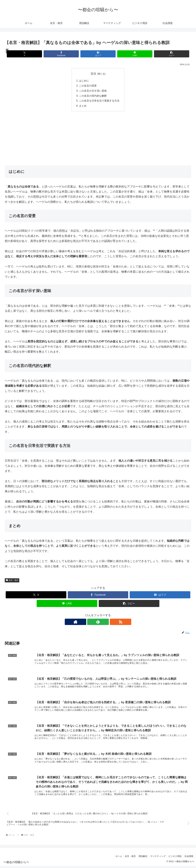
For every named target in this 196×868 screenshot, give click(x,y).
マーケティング (157, 858)
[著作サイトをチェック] (91, 622)
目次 (93, 74)
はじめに (84, 81)
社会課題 (189, 858)
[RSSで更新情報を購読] (105, 622)
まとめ (83, 106)
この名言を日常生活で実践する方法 (99, 101)
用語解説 (141, 858)
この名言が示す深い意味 (93, 91)
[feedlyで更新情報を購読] (98, 622)
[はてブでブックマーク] (98, 54)
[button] (161, 54)
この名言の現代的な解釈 (93, 96)
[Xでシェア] (35, 54)
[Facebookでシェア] (67, 54)
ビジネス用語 (174, 858)
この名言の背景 (88, 86)
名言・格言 (12, 581)
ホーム (116, 858)
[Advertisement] (98, 139)
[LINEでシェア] (129, 54)
